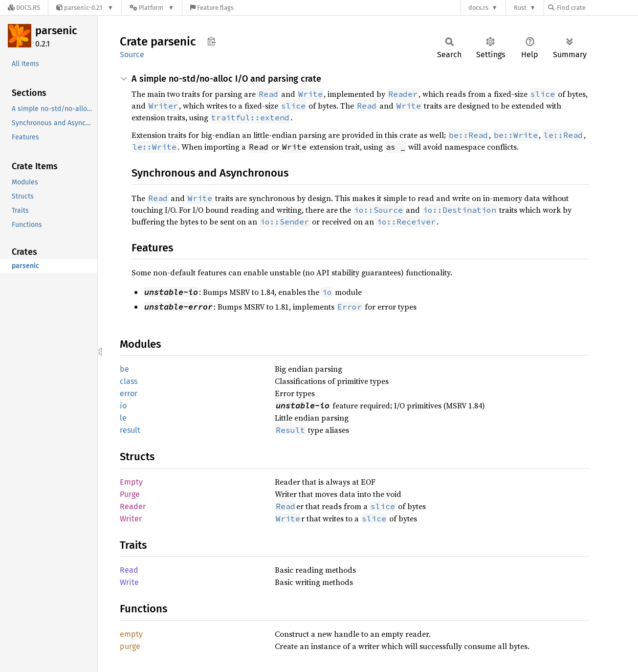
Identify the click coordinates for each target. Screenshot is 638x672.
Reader (133, 506)
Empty (131, 482)
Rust (520, 8)
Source (132, 55)
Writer (131, 519)
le (123, 418)
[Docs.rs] (24, 8)
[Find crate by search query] (597, 8)
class (129, 381)
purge (130, 646)
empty (131, 634)
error (129, 393)
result (130, 430)
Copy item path (211, 41)
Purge (130, 494)
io (123, 406)
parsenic (56, 31)
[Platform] (152, 8)
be (124, 369)
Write (129, 582)
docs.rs (478, 8)
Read (129, 570)
